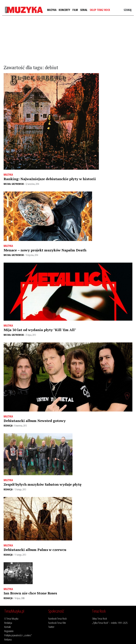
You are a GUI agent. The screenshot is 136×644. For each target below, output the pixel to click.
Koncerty (64, 10)
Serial (84, 10)
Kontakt (8, 627)
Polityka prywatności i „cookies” (18, 635)
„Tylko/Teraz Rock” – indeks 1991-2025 (110, 623)
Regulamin (9, 631)
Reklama (8, 639)
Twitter (51, 627)
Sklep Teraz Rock (100, 10)
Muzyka (52, 10)
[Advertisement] (68, 40)
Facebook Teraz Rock (57, 618)
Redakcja (8, 426)
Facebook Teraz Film (57, 623)
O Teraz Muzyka (11, 618)
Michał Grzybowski (14, 184)
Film (75, 10)
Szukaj (128, 10)
